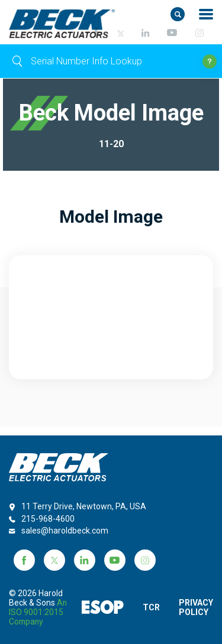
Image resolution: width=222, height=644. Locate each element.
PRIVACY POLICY (196, 603)
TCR (148, 603)
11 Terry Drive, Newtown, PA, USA (84, 497)
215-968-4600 (48, 509)
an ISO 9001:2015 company (29, 612)
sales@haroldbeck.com (65, 521)
